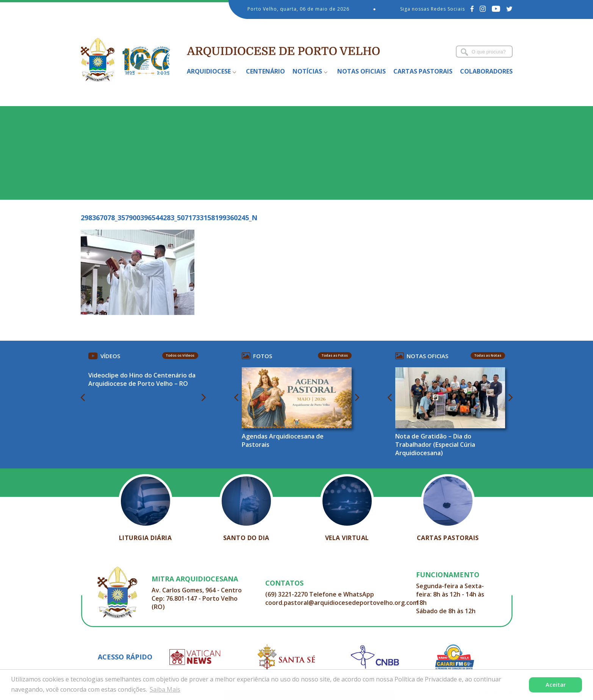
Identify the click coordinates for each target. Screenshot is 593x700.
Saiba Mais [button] (165, 689)
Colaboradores (486, 71)
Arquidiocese (209, 71)
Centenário (265, 71)
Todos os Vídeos (180, 355)
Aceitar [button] (556, 685)
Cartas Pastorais (423, 71)
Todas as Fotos (335, 355)
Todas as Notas (488, 355)
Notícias (307, 71)
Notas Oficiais (361, 71)
